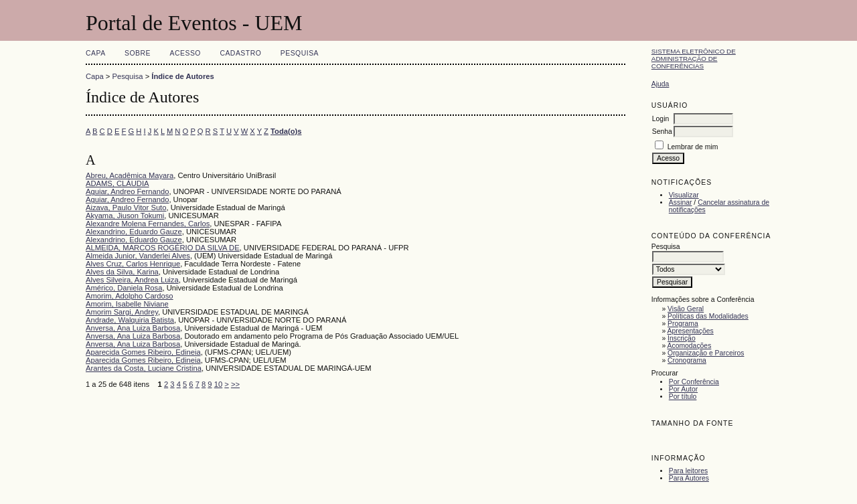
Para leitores (688, 471)
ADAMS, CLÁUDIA (118, 183)
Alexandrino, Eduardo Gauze (134, 232)
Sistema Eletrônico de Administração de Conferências (694, 59)
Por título (683, 397)
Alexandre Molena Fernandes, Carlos (148, 224)
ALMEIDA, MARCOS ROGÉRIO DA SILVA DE (163, 248)
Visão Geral (686, 309)
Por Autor (683, 389)
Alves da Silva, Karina (122, 272)
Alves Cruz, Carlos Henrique (133, 264)
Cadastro (240, 53)
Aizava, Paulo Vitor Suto (126, 207)
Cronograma (687, 360)
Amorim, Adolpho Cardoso (130, 296)
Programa (683, 324)
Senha (662, 132)
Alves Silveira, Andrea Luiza (132, 280)
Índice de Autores (182, 76)
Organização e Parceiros (706, 353)
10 (218, 384)
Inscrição (682, 338)
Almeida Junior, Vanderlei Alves (138, 256)
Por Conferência (694, 382)
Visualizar (684, 195)
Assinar (681, 202)
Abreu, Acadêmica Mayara (130, 175)
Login (660, 119)
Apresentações (691, 331)
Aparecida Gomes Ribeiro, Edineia (143, 352)
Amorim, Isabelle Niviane (127, 304)
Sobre (138, 53)
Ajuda (660, 84)
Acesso (185, 53)
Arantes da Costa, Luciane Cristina (144, 368)
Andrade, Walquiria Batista (130, 320)
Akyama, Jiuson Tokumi (125, 216)
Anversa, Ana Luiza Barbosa (133, 328)
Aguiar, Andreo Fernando (127, 191)
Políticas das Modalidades (708, 316)
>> (235, 384)
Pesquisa (300, 53)
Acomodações (690, 346)
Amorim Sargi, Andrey (122, 312)
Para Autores (689, 478)
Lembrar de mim (693, 147)
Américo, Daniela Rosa (124, 288)
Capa (96, 53)
